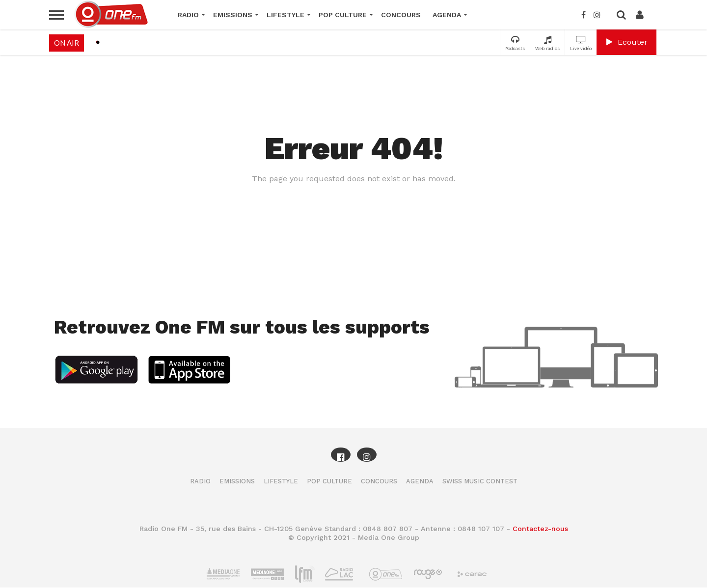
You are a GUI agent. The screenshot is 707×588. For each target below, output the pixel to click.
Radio (188, 15)
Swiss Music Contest (480, 481)
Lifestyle (286, 15)
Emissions (233, 15)
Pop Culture (343, 15)
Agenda (447, 15)
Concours (401, 15)
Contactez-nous (540, 529)
